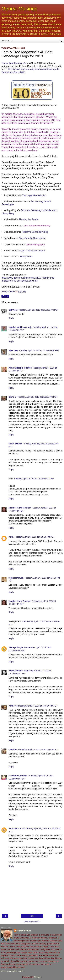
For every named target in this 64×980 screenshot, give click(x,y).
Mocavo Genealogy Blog (35, 232)
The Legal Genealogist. (34, 195)
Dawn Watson (15, 444)
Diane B (12, 397)
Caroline (13, 750)
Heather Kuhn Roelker (20, 508)
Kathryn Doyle (16, 647)
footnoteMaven (16, 578)
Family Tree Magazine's (14, 63)
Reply (11, 318)
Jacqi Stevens (16, 671)
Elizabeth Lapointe (18, 776)
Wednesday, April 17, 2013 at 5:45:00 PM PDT (36, 706)
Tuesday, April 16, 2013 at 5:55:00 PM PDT (34, 537)
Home (32, 916)
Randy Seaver (24, 931)
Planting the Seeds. (29, 219)
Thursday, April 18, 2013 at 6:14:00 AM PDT (38, 750)
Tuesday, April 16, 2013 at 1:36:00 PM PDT (39, 350)
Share (5, 296)
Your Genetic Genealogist (32, 238)
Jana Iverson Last (17, 828)
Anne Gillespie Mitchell (20, 368)
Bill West (13, 310)
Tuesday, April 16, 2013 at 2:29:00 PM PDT (37, 397)
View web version (32, 922)
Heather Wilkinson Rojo (20, 327)
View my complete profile (12, 971)
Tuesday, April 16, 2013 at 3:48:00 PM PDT (34, 479)
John (11, 537)
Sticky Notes (26, 257)
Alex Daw (13, 350)
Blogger (38, 977)
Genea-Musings (19, 9)
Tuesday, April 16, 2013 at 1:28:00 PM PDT (38, 310)
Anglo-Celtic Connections (32, 251)
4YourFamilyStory (36, 245)
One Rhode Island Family (37, 226)
